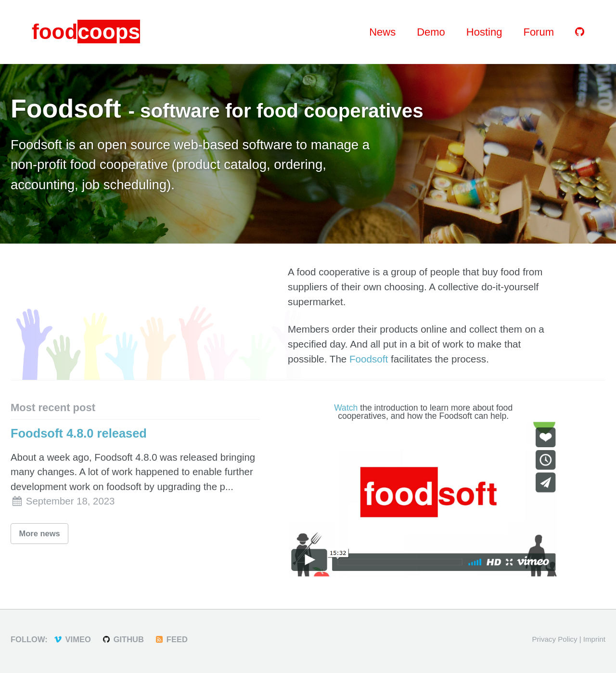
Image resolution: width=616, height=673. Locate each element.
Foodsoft (369, 359)
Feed (171, 639)
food (86, 32)
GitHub (122, 639)
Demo (431, 32)
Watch (346, 408)
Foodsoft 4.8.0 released (79, 433)
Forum (539, 32)
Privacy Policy (554, 639)
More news (40, 533)
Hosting (484, 32)
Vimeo (72, 639)
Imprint (594, 639)
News (382, 32)
